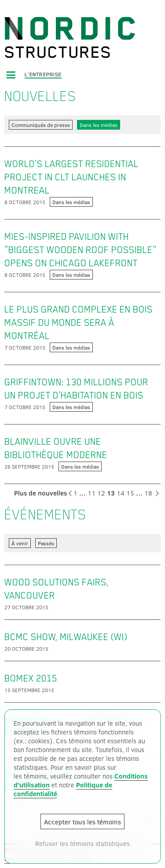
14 (121, 493)
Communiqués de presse (41, 125)
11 (92, 493)
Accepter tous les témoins (82, 822)
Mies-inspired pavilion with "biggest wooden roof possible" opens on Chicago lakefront (81, 250)
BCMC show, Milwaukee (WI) (66, 637)
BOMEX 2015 (31, 678)
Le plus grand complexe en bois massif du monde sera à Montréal (79, 323)
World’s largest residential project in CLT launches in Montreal (71, 177)
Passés (46, 543)
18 (148, 493)
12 (101, 493)
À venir (20, 543)
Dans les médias (99, 125)
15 (130, 493)
